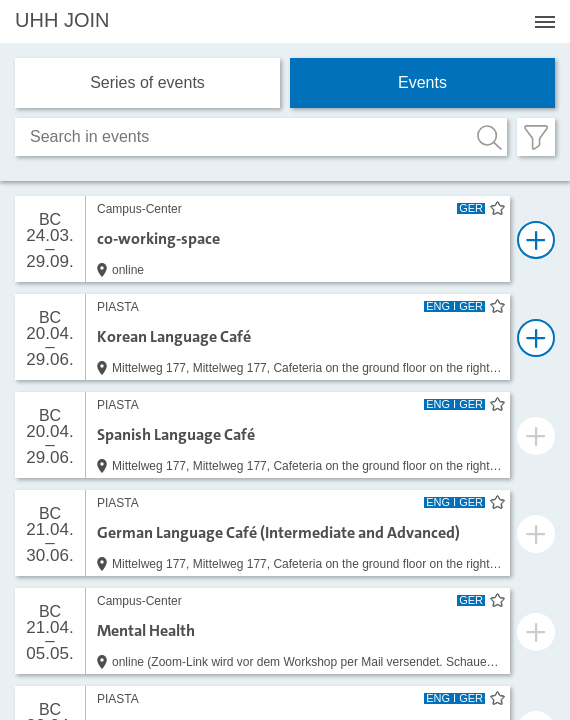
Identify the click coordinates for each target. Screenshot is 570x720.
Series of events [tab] (147, 82)
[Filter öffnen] (536, 137)
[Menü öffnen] (545, 22)
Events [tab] (422, 82)
